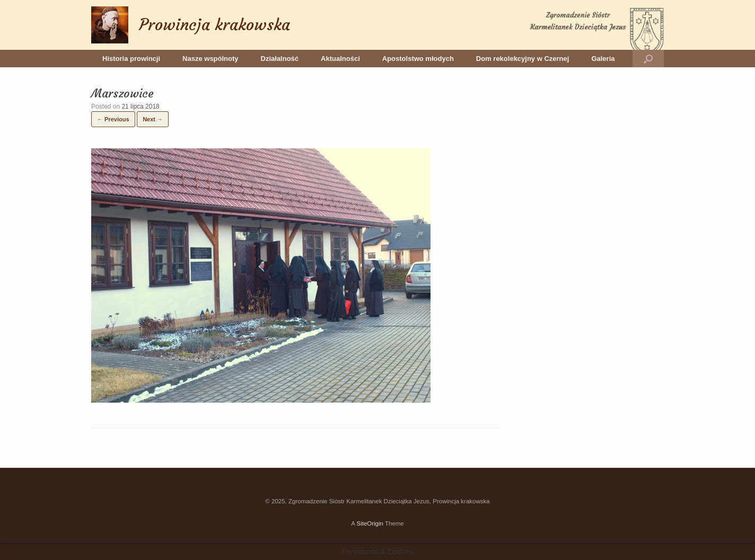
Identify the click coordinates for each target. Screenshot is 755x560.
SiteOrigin (370, 523)
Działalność (280, 59)
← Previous (113, 119)
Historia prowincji (131, 59)
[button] (648, 59)
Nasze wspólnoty (210, 59)
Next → (153, 119)
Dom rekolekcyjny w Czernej (523, 59)
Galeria (603, 59)
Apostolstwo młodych (418, 59)
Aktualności (340, 59)
